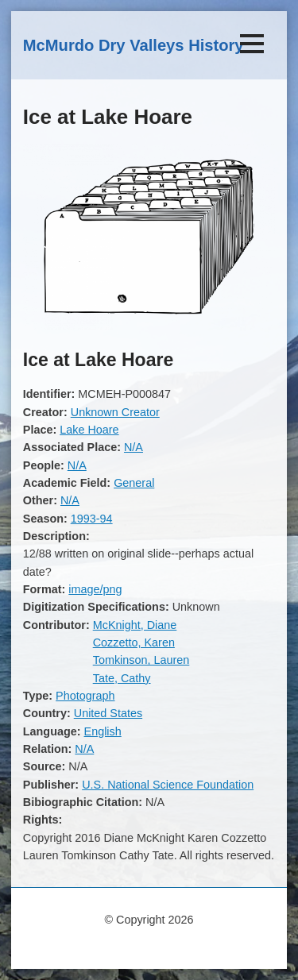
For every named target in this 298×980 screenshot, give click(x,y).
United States (108, 713)
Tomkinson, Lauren (141, 660)
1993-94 (92, 519)
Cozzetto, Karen (134, 642)
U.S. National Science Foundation (168, 785)
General (134, 483)
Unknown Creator (115, 412)
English (103, 731)
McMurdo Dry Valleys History (134, 45)
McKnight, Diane (135, 625)
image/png (95, 589)
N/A (134, 447)
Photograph (85, 696)
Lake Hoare (89, 430)
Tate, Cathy (122, 678)
